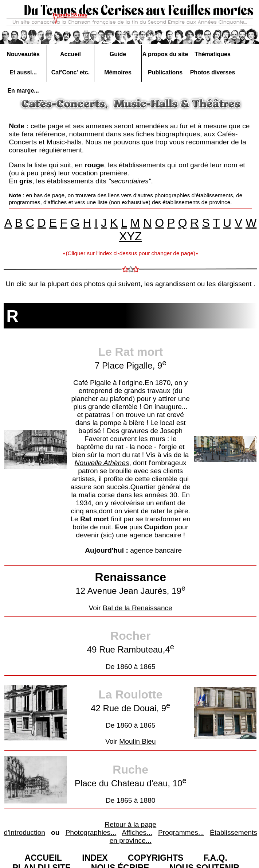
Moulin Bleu (137, 741)
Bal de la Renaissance (138, 608)
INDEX (95, 858)
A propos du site (165, 54)
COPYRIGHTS (156, 858)
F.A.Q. (215, 858)
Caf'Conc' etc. (70, 72)
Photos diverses (213, 72)
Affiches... (137, 832)
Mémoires (118, 72)
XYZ (130, 236)
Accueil (70, 54)
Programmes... (181, 832)
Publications (165, 72)
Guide (118, 54)
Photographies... (91, 832)
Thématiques (213, 54)
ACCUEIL (43, 858)
